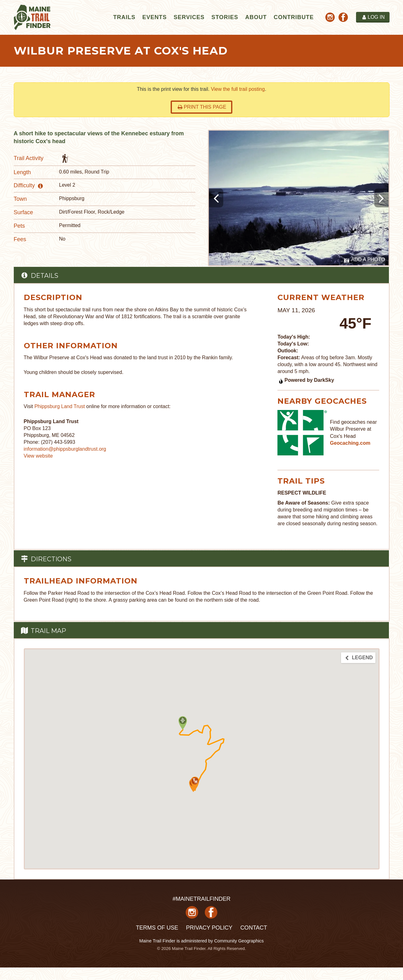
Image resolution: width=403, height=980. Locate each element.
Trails (124, 17)
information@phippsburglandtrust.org (65, 449)
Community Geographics (239, 941)
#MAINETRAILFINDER (201, 899)
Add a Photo (365, 260)
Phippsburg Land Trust (60, 406)
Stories (225, 17)
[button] (195, 783)
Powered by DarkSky (306, 380)
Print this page (202, 107)
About (256, 17)
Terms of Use (157, 928)
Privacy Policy (209, 928)
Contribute (294, 17)
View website (38, 456)
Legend (359, 658)
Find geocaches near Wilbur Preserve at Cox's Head (353, 429)
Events (154, 17)
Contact (254, 928)
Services (189, 17)
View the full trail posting (238, 89)
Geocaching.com (350, 443)
